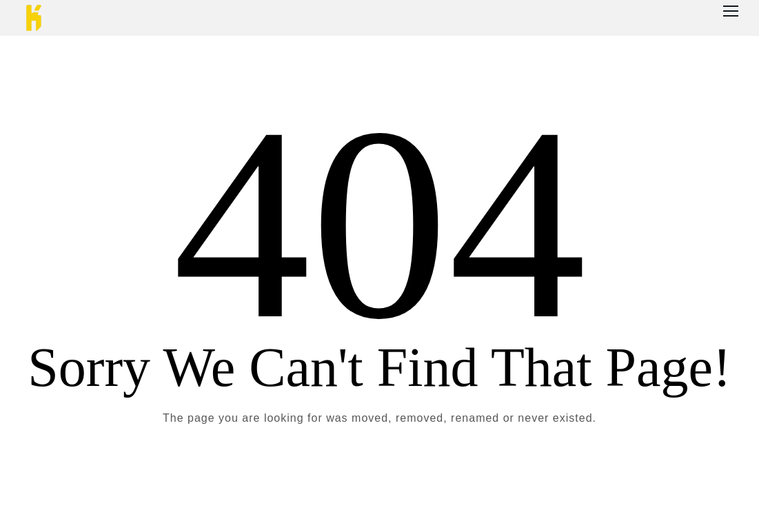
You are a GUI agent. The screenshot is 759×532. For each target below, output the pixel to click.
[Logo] (34, 18)
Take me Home (379, 474)
